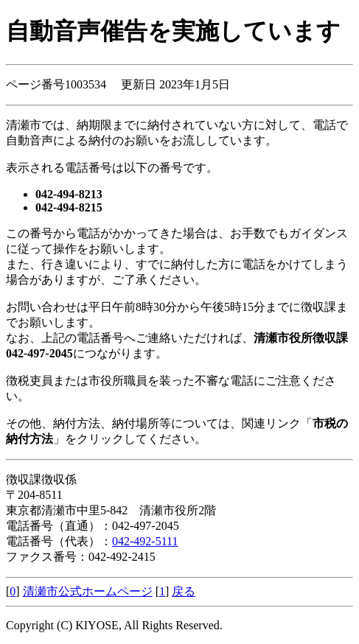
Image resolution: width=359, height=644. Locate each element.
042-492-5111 (145, 541)
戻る (184, 591)
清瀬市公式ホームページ (88, 591)
